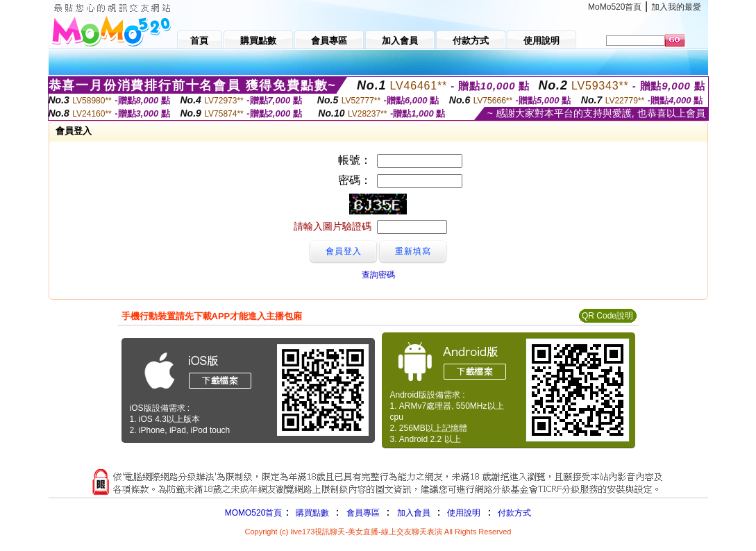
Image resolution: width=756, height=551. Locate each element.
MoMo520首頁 (615, 7)
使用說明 (464, 513)
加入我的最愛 (676, 7)
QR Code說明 (607, 316)
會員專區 (363, 513)
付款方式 (514, 513)
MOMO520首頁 (254, 513)
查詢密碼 (378, 275)
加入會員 (414, 513)
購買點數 (311, 513)
